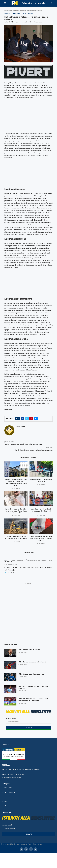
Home (6, 10)
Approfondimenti (9, 792)
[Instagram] (31, 849)
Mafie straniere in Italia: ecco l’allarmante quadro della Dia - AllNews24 (26, 561)
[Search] (52, 3)
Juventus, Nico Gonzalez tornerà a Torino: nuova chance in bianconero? (34, 700)
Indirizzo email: (28, 721)
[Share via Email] (36, 419)
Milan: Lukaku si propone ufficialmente (32, 662)
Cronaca (6, 797)
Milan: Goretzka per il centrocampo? (32, 674)
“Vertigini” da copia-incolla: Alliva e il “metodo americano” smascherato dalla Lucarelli (16, 511)
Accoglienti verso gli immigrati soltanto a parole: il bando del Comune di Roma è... (41, 511)
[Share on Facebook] (22, 419)
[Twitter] (26, 849)
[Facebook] (22, 849)
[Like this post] (18, 419)
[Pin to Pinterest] (31, 419)
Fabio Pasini (15, 22)
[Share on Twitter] (27, 419)
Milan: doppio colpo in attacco (29, 650)
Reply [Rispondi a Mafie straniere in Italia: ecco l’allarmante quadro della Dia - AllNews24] (51, 560)
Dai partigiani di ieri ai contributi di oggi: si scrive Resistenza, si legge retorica (41, 538)
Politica (6, 806)
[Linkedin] (35, 849)
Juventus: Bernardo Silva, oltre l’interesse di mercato (34, 687)
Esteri (5, 801)
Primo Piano (8, 788)
